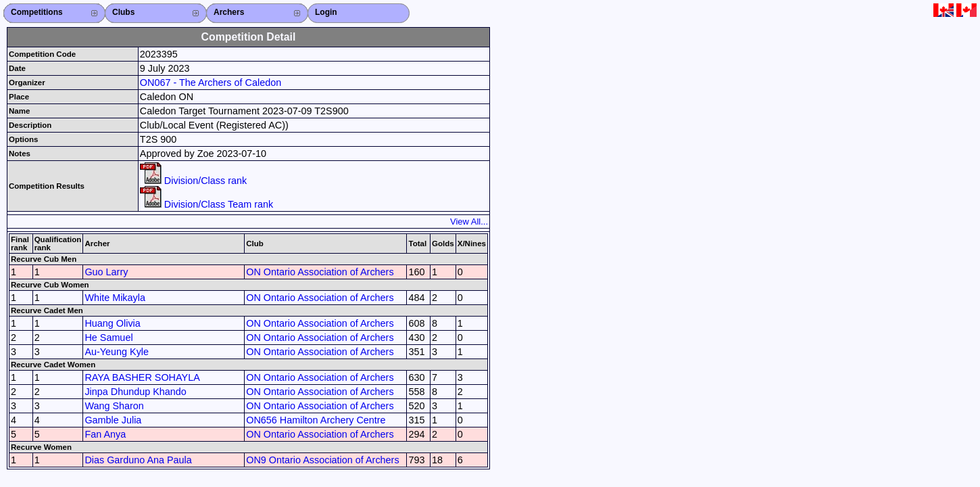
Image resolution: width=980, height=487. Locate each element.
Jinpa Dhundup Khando (135, 392)
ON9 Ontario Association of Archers (322, 460)
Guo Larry (106, 272)
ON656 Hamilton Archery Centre (316, 420)
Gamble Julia (113, 420)
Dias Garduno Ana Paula (138, 460)
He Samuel (108, 338)
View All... (469, 222)
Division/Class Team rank (206, 204)
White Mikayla (115, 298)
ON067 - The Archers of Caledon (211, 83)
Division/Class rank (193, 181)
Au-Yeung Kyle (117, 352)
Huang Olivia (112, 323)
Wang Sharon (114, 406)
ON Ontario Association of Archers (320, 272)
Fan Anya (105, 434)
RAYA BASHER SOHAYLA (142, 377)
